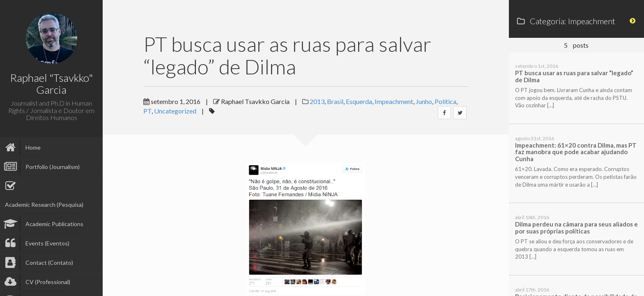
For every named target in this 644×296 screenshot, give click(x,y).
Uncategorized (175, 111)
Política (445, 101)
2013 (317, 101)
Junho (424, 101)
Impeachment (394, 101)
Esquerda (359, 101)
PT (147, 111)
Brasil (335, 101)
